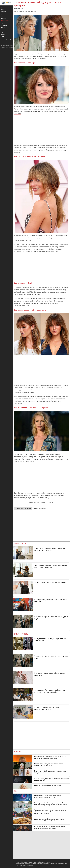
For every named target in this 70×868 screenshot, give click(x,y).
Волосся (38, 502)
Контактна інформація (7, 45)
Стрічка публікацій (39, 509)
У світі (2, 37)
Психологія (4, 25)
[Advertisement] (41, 130)
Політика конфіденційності (8, 48)
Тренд (44, 502)
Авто (2, 7)
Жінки (32, 502)
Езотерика (3, 12)
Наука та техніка (5, 23)
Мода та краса (5, 21)
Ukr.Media (18, 114)
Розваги (3, 28)
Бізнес (2, 9)
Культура (3, 18)
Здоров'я (3, 14)
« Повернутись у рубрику (23, 509)
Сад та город (4, 30)
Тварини (3, 34)
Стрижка (50, 502)
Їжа (2, 16)
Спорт (2, 32)
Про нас (3, 43)
